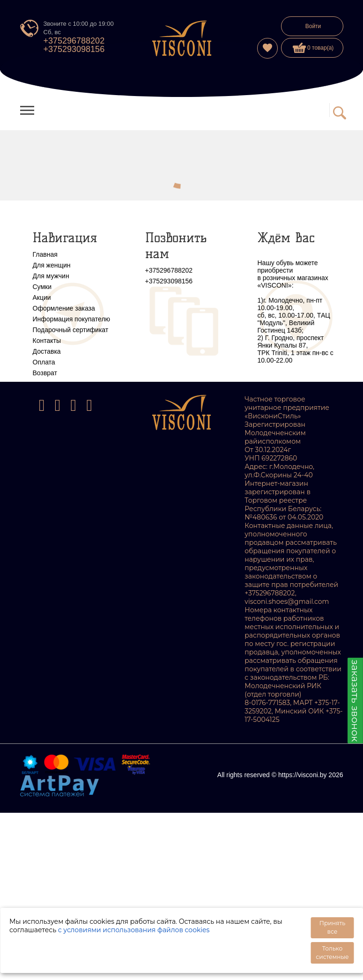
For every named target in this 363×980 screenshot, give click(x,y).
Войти (313, 26)
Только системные (332, 953)
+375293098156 (74, 49)
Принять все (332, 927)
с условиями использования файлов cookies (134, 930)
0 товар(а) (313, 48)
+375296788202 (74, 41)
